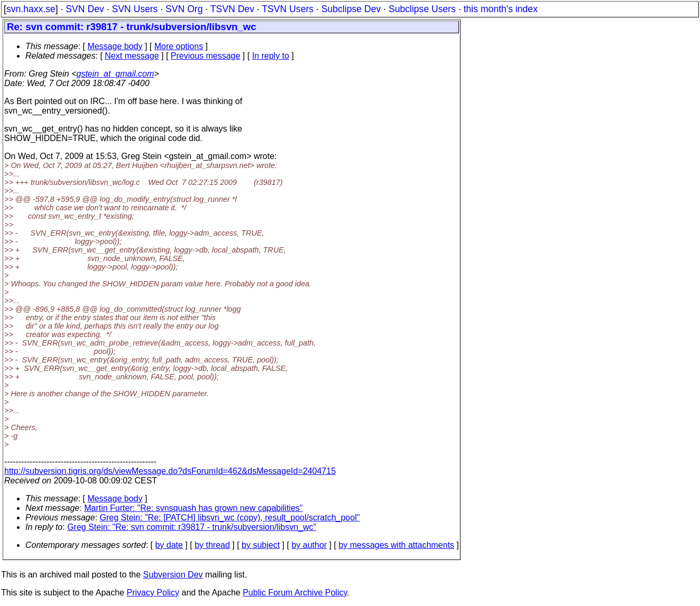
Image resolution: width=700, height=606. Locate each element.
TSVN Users (288, 9)
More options (179, 46)
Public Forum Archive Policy (295, 593)
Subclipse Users (422, 9)
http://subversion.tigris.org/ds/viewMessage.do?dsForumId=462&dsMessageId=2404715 (170, 471)
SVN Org (184, 9)
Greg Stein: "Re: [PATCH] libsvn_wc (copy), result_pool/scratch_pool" (230, 518)
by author (309, 545)
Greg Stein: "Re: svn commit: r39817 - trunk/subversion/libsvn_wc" (192, 527)
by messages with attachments (396, 545)
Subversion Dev (173, 575)
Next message (132, 56)
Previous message (206, 56)
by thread (212, 545)
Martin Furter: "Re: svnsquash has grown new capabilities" (193, 508)
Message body (115, 46)
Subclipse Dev (351, 9)
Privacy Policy (153, 593)
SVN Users (135, 9)
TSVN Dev (232, 9)
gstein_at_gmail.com (116, 74)
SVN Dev (85, 9)
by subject (261, 545)
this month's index (501, 9)
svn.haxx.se (31, 9)
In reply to (271, 56)
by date (169, 545)
